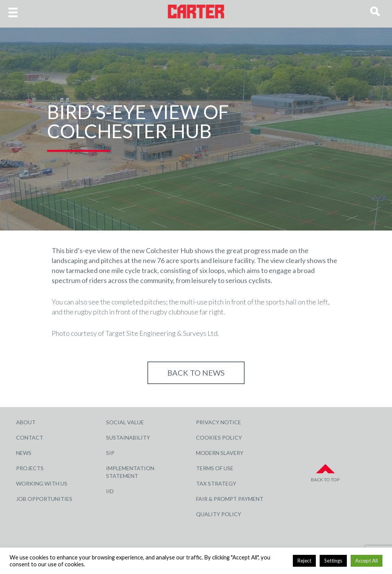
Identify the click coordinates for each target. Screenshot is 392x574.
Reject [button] (304, 561)
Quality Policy (219, 514)
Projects (30, 468)
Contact (30, 437)
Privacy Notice (219, 422)
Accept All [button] (367, 561)
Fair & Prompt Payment (230, 499)
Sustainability (128, 437)
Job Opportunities (44, 499)
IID (110, 491)
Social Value (125, 422)
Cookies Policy (219, 437)
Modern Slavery (220, 453)
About (26, 422)
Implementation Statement (130, 472)
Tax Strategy (216, 483)
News (24, 453)
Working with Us (42, 483)
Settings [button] (333, 561)
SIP (110, 453)
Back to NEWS (196, 373)
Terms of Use (215, 468)
